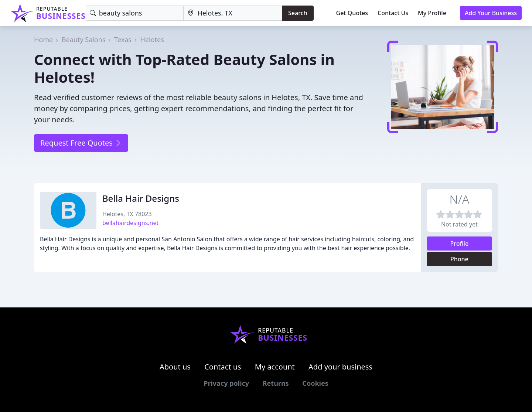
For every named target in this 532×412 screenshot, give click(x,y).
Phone (459, 259)
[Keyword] (135, 13)
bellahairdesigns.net (130, 223)
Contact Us (393, 13)
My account (275, 367)
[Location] (233, 13)
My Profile (432, 13)
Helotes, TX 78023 (127, 214)
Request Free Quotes (81, 143)
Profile (460, 244)
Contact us (223, 367)
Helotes (152, 40)
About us (175, 367)
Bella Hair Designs (141, 198)
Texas (123, 40)
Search (298, 13)
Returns (276, 383)
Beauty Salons (84, 40)
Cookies (315, 383)
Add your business (340, 367)
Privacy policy (226, 383)
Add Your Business (491, 13)
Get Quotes (352, 13)
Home (43, 40)
